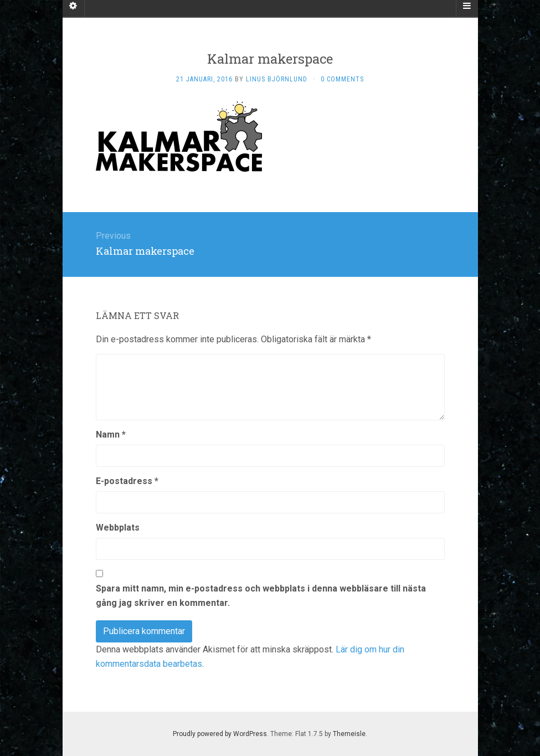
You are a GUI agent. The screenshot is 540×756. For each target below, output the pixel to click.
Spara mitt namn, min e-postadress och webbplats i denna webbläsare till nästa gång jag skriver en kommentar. (261, 596)
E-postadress (127, 481)
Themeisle (349, 734)
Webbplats (118, 528)
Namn (111, 434)
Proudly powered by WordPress (220, 734)
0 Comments (342, 79)
